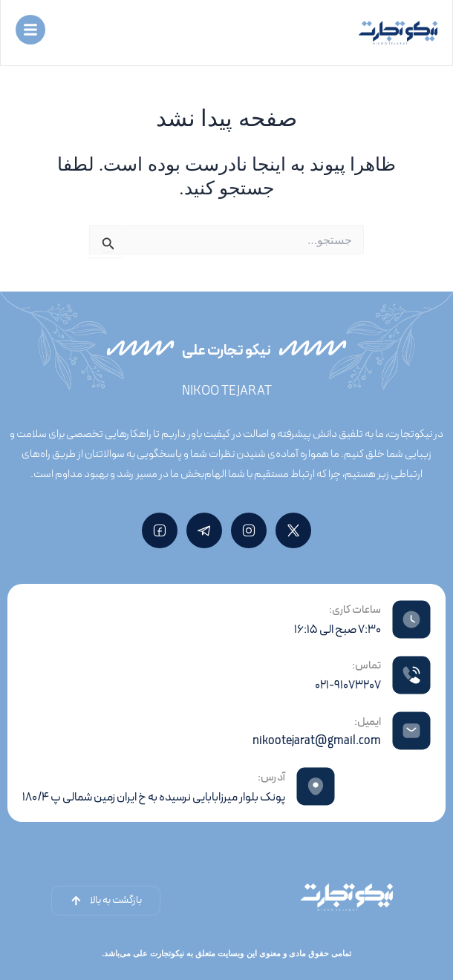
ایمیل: (368, 722)
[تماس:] (411, 675)
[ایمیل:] (411, 731)
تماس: (366, 666)
